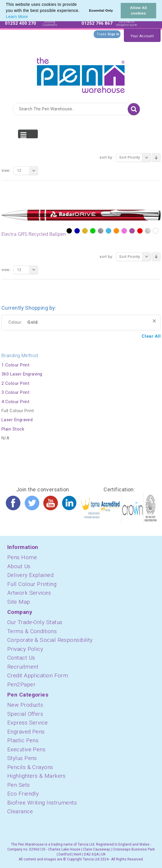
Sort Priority (135, 157)
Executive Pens (26, 749)
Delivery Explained (30, 575)
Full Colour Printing (32, 584)
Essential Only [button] (101, 10)
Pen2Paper (21, 684)
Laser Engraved (17, 420)
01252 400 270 (21, 23)
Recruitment (23, 667)
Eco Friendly (23, 794)
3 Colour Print (15, 392)
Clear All (151, 336)
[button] (30, 17)
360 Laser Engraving (22, 374)
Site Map (19, 602)
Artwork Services (29, 593)
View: (6, 170)
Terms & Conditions (32, 631)
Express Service (28, 723)
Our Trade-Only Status (35, 622)
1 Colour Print (15, 365)
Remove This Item (154, 321)
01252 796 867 (97, 23)
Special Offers (25, 714)
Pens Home (22, 557)
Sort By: (106, 157)
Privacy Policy (25, 649)
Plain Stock (13, 429)
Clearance (20, 811)
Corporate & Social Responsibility (50, 640)
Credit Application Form (38, 675)
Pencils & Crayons (30, 767)
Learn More (17, 17)
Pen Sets (19, 785)
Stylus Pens (22, 758)
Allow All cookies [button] (138, 10)
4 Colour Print (15, 402)
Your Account (142, 36)
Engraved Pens (26, 732)
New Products (25, 705)
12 (27, 171)
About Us (19, 566)
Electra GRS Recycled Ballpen (34, 234)
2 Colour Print (15, 383)
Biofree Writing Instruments (42, 803)
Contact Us (21, 658)
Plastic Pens (23, 740)
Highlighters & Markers (37, 776)
